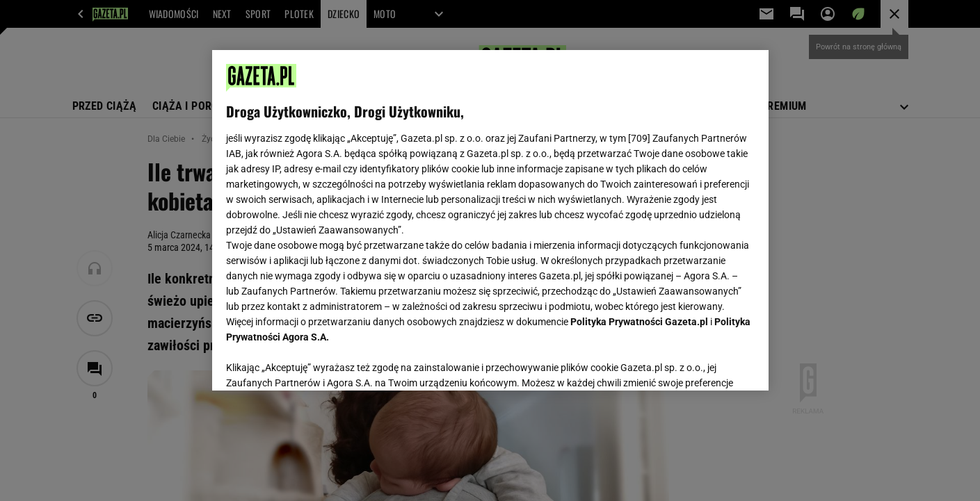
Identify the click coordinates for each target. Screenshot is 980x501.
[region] (490, 220)
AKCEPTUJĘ (707, 363)
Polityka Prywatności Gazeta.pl (639, 322)
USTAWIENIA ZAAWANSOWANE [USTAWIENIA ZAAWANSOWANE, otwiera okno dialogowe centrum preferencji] (317, 363)
